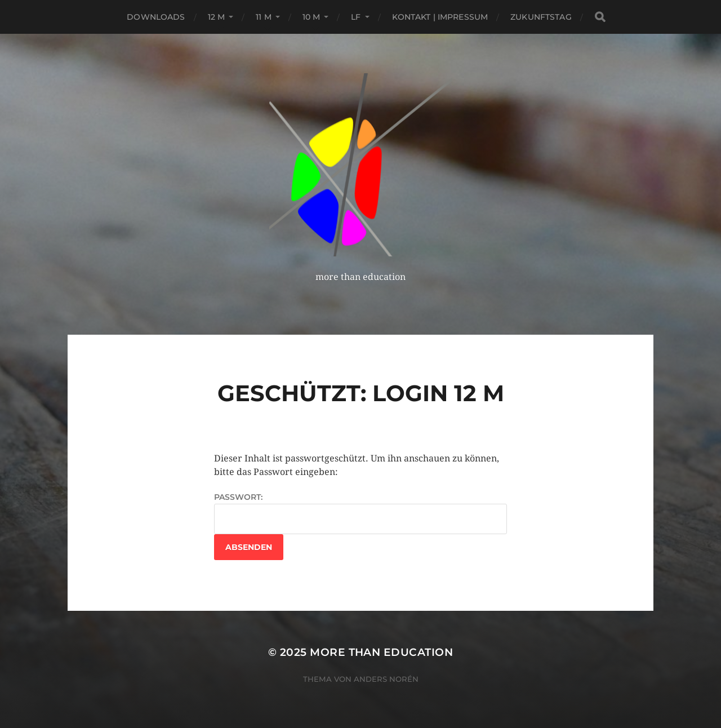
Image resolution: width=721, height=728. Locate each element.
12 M (217, 17)
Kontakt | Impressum (440, 17)
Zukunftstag (541, 17)
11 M (264, 17)
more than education (381, 652)
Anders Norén (386, 679)
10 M (311, 17)
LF (356, 17)
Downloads (156, 17)
